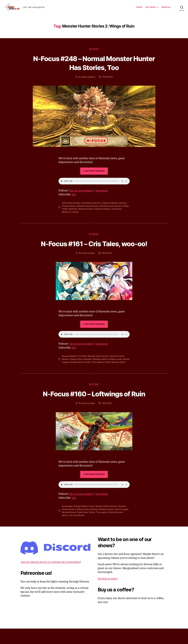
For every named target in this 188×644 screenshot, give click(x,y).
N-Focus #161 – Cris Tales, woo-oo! (94, 252)
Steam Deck (90, 528)
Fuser (93, 522)
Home (139, 9)
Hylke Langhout (88, 81)
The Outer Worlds (85, 531)
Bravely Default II (70, 369)
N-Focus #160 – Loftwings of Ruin (94, 409)
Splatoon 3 (67, 216)
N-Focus (94, 53)
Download (103, 194)
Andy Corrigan (88, 266)
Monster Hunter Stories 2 (89, 210)
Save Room (123, 213)
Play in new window (82, 194)
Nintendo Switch (92, 213)
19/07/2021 (107, 419)
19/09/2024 (107, 81)
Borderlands (67, 522)
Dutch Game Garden (71, 207)
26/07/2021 (107, 266)
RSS (74, 198)
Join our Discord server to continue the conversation (52, 577)
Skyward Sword (84, 375)
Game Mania (87, 207)
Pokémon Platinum (108, 213)
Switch (76, 216)
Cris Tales (83, 369)
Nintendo (79, 213)
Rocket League (69, 375)
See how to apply (108, 594)
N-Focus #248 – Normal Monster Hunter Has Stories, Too (94, 67)
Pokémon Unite (116, 372)
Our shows (151, 9)
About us (166, 9)
